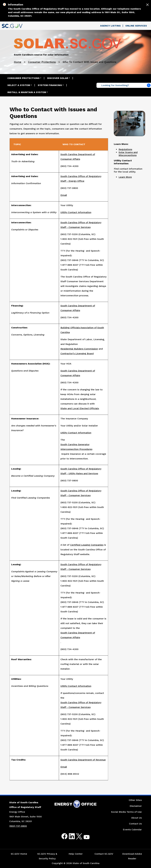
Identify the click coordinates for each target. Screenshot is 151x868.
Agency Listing (110, 26)
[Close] (147, 5)
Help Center (76, 854)
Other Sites (135, 800)
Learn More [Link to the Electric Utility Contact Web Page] (125, 177)
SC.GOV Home (19, 854)
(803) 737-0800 (18, 826)
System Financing (50, 85)
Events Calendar (132, 830)
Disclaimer (136, 806)
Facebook (62, 836)
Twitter (77, 836)
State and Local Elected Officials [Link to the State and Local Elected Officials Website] (80, 408)
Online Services (136, 26)
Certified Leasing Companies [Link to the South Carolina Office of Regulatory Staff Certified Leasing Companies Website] (87, 545)
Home (18, 62)
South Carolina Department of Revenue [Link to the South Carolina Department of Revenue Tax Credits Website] (83, 760)
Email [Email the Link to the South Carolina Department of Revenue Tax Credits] (64, 767)
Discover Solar (58, 78)
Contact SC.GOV (104, 854)
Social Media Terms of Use (126, 812)
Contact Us (135, 824)
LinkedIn (69, 836)
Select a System (19, 85)
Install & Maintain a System (27, 92)
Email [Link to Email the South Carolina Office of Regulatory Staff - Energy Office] (64, 195)
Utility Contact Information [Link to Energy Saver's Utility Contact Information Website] (76, 433)
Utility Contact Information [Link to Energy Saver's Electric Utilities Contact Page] (76, 686)
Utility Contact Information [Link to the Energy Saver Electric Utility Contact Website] (76, 212)
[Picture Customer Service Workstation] (129, 123)
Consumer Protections (42, 62)
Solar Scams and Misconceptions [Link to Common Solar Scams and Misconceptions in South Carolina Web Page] (128, 154)
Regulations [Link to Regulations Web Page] (125, 149)
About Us (136, 818)
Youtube (84, 838)
